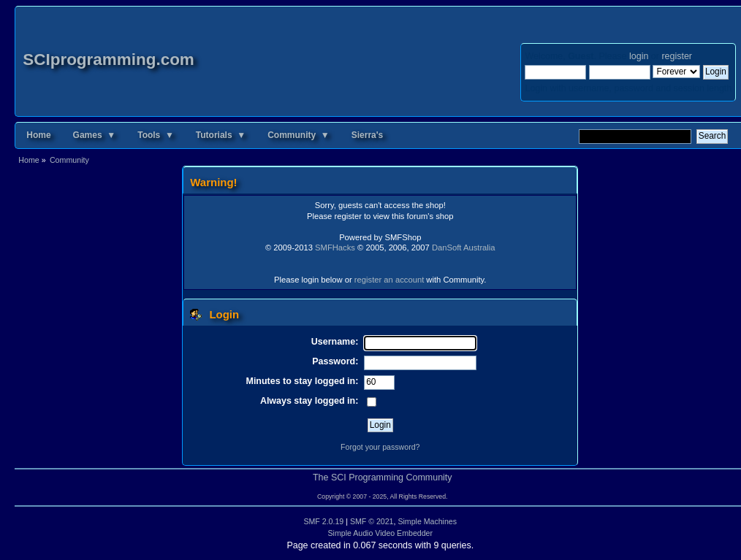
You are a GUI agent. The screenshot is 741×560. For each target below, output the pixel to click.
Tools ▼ (156, 135)
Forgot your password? (380, 447)
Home (38, 135)
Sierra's (368, 135)
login (639, 56)
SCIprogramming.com (109, 60)
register (676, 56)
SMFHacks (335, 248)
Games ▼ (95, 135)
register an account (389, 280)
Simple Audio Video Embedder (381, 533)
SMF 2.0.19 (323, 521)
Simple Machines (427, 521)
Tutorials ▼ (221, 135)
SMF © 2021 (372, 521)
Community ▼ (299, 135)
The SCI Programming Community (383, 477)
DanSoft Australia (464, 248)
